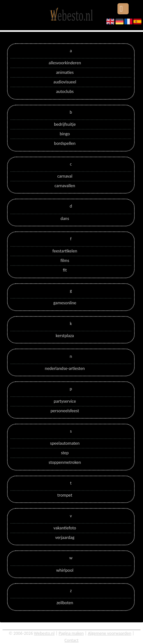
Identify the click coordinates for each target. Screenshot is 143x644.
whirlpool (65, 570)
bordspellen (65, 143)
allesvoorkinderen (65, 63)
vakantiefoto (65, 528)
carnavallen (65, 186)
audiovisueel (65, 82)
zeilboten (65, 603)
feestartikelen (65, 251)
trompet (65, 495)
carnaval (65, 176)
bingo (65, 134)
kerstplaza (65, 336)
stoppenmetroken (65, 462)
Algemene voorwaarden (109, 633)
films (65, 261)
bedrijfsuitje (65, 124)
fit (65, 270)
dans (65, 219)
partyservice (65, 401)
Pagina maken (71, 633)
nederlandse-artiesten (65, 368)
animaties (65, 72)
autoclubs (65, 92)
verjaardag (65, 538)
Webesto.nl (44, 633)
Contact (71, 640)
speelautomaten (65, 443)
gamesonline (65, 303)
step (65, 453)
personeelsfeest (65, 411)
